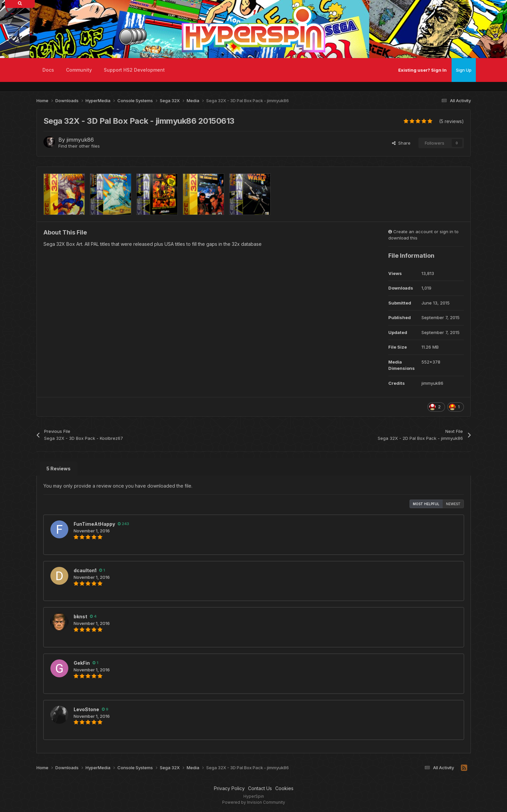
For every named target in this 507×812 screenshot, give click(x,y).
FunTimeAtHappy (94, 524)
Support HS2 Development (134, 70)
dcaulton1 (85, 570)
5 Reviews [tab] (59, 469)
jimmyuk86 (80, 140)
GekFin (82, 663)
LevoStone (86, 709)
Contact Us (260, 788)
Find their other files (79, 146)
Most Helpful (426, 504)
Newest (453, 504)
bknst (80, 616)
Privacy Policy (229, 788)
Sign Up (464, 70)
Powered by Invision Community (254, 802)
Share (401, 143)
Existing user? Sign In (422, 70)
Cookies (284, 788)
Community (79, 70)
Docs (48, 70)
